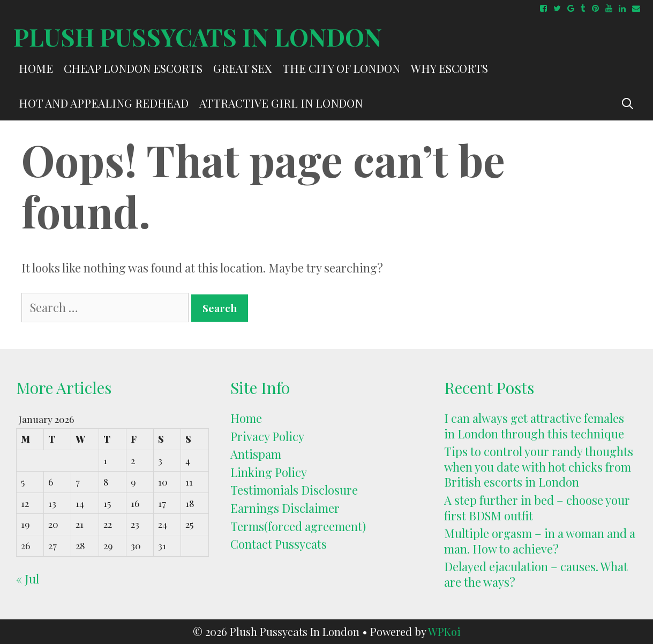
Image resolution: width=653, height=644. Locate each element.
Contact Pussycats (279, 544)
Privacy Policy (267, 436)
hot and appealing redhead (104, 103)
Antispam (256, 454)
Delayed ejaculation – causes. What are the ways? (536, 574)
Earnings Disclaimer (285, 508)
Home (36, 68)
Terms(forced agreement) (298, 526)
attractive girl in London (281, 103)
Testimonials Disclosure (294, 490)
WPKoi (444, 631)
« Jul (28, 579)
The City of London (341, 68)
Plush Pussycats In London (198, 36)
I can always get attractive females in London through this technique (534, 426)
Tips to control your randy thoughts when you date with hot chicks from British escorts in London (539, 467)
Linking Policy (269, 472)
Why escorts (449, 68)
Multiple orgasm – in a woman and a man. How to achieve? (540, 541)
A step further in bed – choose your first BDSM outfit (537, 508)
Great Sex (242, 68)
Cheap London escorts (133, 68)
